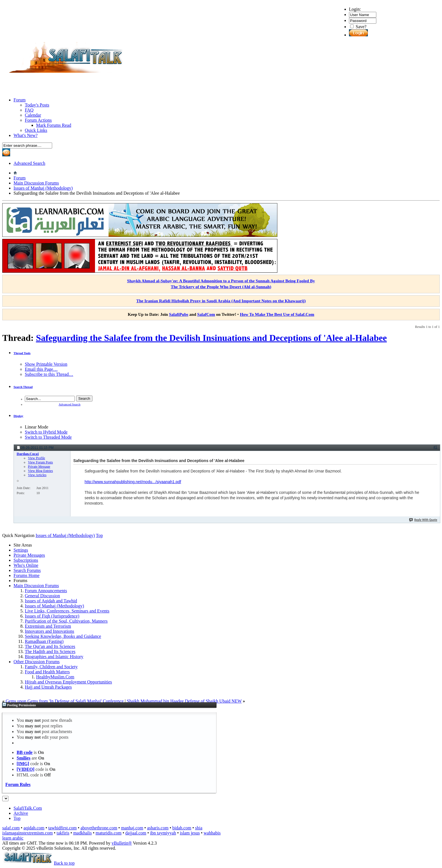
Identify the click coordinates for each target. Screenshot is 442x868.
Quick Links (36, 130)
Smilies (24, 758)
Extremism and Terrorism (48, 626)
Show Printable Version (46, 364)
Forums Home (26, 575)
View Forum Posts (40, 462)
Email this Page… (41, 369)
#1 (435, 447)
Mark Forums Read (54, 125)
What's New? (26, 135)
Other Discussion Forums (37, 662)
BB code (25, 752)
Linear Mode (37, 427)
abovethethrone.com (99, 828)
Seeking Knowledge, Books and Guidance (63, 636)
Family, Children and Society (51, 667)
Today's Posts (37, 105)
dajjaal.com (136, 833)
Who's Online (26, 565)
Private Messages (29, 555)
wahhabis (212, 833)
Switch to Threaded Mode (48, 437)
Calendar (33, 115)
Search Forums (27, 570)
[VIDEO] (26, 769)
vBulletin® (122, 843)
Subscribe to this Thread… (49, 374)
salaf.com (11, 828)
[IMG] (23, 764)
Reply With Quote (423, 520)
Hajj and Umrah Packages (48, 687)
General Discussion (42, 596)
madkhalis (83, 833)
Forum (20, 100)
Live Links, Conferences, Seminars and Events (67, 611)
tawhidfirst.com (62, 828)
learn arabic (13, 838)
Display (18, 416)
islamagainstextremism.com (27, 833)
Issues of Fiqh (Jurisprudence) (52, 616)
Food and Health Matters (47, 672)
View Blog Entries (40, 471)
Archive (21, 813)
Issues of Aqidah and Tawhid (51, 601)
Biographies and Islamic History (54, 657)
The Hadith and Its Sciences (50, 651)
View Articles (37, 475)
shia (199, 828)
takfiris (63, 833)
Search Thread (23, 387)
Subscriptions (26, 560)
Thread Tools (22, 353)
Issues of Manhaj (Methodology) (43, 188)
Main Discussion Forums (36, 183)
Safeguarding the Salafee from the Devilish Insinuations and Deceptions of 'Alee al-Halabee (211, 338)
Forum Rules (18, 784)
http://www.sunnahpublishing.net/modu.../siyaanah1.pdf (133, 482)
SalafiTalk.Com (28, 808)
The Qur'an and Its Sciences (50, 646)
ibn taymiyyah (163, 833)
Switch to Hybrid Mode (46, 432)
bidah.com (182, 828)
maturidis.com (109, 833)
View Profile (37, 458)
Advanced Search (29, 163)
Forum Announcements (46, 591)
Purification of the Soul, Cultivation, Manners (66, 621)
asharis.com (158, 828)
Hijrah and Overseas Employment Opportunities (68, 682)
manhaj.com (132, 828)
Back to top (64, 863)
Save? (358, 27)
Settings (21, 550)
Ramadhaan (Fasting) (44, 641)
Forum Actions (38, 120)
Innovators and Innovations (49, 631)
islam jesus (190, 833)
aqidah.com (34, 828)
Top (99, 535)
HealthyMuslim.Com (55, 677)
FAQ (29, 110)
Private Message (39, 467)
